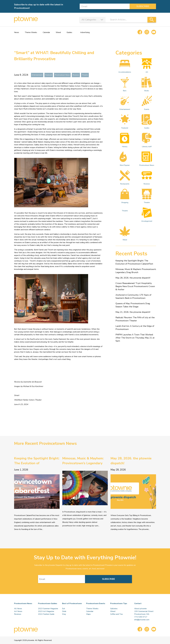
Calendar (46, 32)
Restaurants (125, 178)
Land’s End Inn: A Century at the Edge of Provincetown (135, 328)
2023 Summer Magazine (48, 609)
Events (147, 103)
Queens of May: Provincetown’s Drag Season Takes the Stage (133, 305)
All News (18, 609)
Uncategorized (147, 215)
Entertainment (37, 75)
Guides (69, 32)
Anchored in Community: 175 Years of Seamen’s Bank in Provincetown (133, 296)
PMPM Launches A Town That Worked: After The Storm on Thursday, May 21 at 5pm (135, 338)
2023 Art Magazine (46, 611)
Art (147, 66)
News (17, 32)
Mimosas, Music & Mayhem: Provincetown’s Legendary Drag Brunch (136, 271)
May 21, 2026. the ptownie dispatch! (133, 312)
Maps (88, 614)
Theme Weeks (31, 32)
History (125, 140)
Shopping (125, 196)
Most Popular (125, 159)
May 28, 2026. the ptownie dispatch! (133, 278)
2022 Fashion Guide (46, 614)
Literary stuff (147, 140)
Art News (18, 611)
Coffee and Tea (116, 614)
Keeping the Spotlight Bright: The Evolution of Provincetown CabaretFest (134, 262)
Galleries (114, 609)
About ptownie (140, 609)
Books (147, 84)
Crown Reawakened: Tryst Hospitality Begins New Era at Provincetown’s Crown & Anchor (135, 286)
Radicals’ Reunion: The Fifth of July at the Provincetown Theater (135, 319)
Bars (125, 84)
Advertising (85, 32)
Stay (64, 614)
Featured (49, 75)
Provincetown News (62, 75)
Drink (64, 611)
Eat (64, 609)
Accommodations (125, 66)
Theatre (85, 75)
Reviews (76, 75)
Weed (58, 32)
